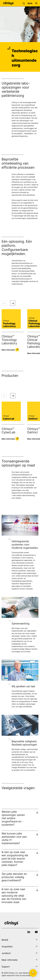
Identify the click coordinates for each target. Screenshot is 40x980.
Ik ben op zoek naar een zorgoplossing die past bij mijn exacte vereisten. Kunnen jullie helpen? (15, 859)
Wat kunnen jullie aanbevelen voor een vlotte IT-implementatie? (14, 838)
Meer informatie (8, 350)
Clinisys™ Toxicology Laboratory (9, 340)
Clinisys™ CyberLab (8, 431)
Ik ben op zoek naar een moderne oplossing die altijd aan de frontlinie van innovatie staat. (14, 896)
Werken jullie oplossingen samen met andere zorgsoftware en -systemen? (13, 818)
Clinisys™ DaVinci (34, 431)
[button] (24, 3)
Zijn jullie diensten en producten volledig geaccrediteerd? (14, 877)
